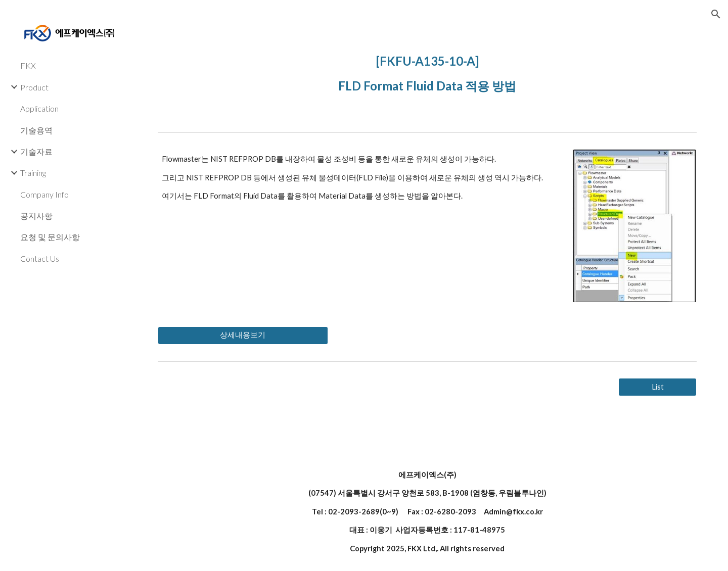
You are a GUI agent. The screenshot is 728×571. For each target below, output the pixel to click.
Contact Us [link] (40, 258)
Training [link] (33, 173)
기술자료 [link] (36, 151)
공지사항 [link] (36, 216)
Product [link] (34, 87)
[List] (657, 387)
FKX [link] (28, 65)
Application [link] (39, 108)
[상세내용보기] (243, 335)
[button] (716, 14)
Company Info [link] (44, 194)
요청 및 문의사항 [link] (50, 237)
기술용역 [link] (36, 130)
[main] (427, 71)
